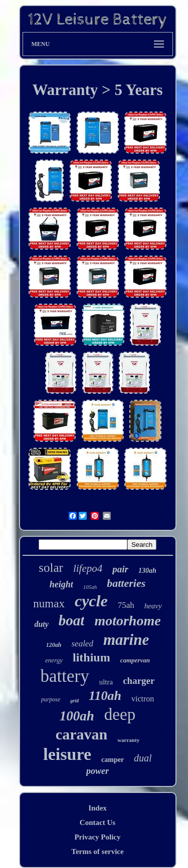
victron (143, 699)
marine (126, 640)
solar (51, 568)
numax (49, 604)
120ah (54, 645)
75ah (126, 605)
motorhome (127, 621)
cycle (91, 601)
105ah (90, 587)
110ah (105, 696)
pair (120, 569)
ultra (106, 682)
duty (41, 624)
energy (54, 660)
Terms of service (97, 851)
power (98, 771)
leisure (67, 754)
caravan (81, 734)
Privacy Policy (97, 837)
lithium (91, 657)
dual (143, 758)
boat (72, 620)
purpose (51, 699)
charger (139, 681)
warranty (128, 740)
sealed (82, 644)
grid (74, 701)
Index (98, 808)
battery (65, 676)
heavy (153, 606)
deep (120, 714)
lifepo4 (88, 568)
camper (113, 760)
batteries (126, 583)
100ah (77, 716)
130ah (147, 571)
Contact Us (98, 822)
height (61, 584)
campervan (135, 660)
